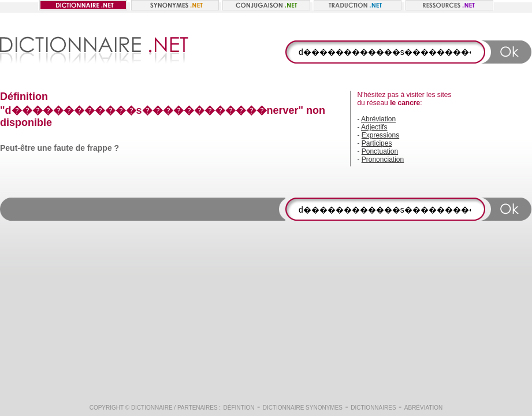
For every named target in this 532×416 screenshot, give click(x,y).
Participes (377, 143)
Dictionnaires (373, 408)
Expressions (380, 135)
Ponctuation (380, 151)
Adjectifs (374, 127)
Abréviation (378, 119)
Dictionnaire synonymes (303, 408)
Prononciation (383, 159)
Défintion (239, 408)
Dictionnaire (152, 408)
